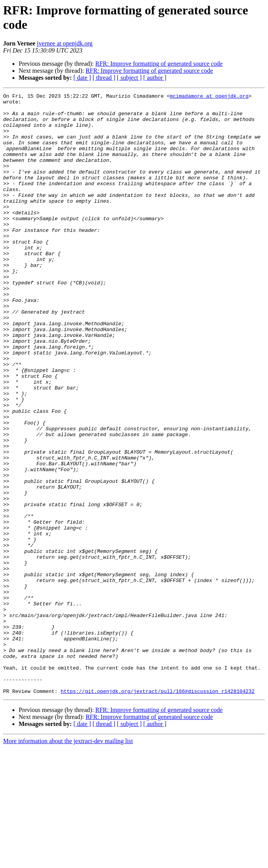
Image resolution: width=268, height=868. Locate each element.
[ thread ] (104, 78)
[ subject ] (129, 78)
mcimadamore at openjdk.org (209, 97)
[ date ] (82, 78)
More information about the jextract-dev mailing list (68, 861)
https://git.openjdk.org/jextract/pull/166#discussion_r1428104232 (157, 811)
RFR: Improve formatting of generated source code (159, 64)
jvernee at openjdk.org (65, 43)
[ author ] (155, 78)
